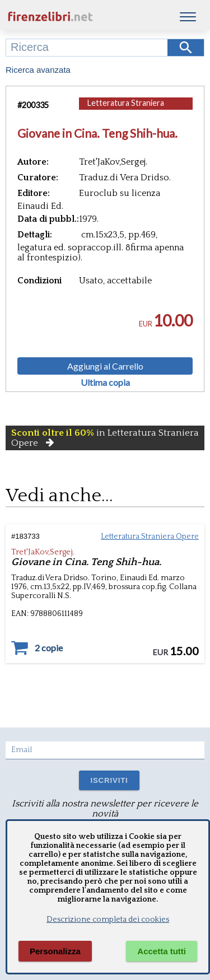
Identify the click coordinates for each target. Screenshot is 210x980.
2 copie (49, 648)
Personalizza (55, 951)
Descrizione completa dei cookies (108, 920)
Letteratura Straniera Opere (126, 108)
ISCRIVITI (109, 780)
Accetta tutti (162, 951)
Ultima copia (105, 382)
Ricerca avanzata (38, 70)
